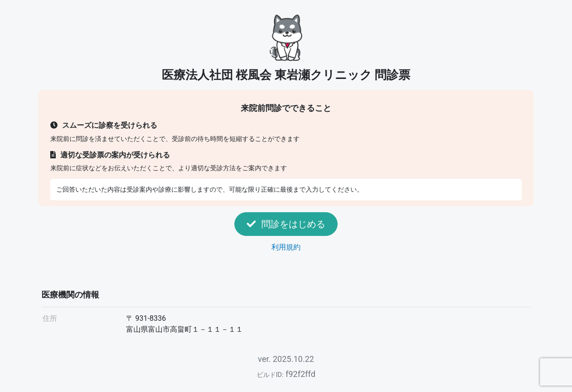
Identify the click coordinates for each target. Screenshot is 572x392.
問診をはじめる (286, 224)
